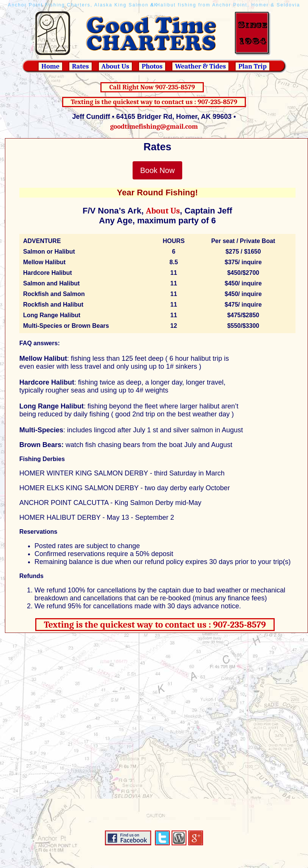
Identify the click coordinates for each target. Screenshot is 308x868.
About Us (115, 66)
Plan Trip (252, 66)
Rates (81, 66)
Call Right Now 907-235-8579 (152, 87)
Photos (152, 66)
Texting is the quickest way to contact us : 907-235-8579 (154, 102)
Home (50, 66)
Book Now (157, 170)
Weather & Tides (200, 66)
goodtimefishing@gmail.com (154, 127)
